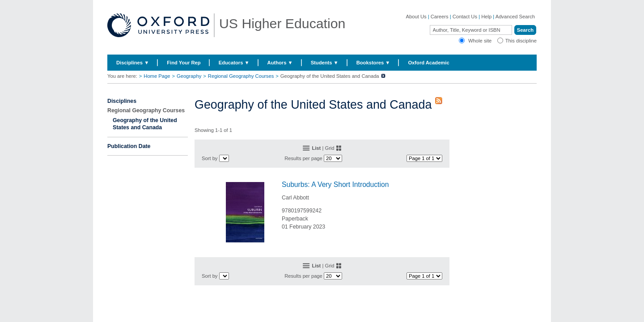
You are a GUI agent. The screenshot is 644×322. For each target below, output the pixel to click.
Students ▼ (325, 63)
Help (486, 17)
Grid (329, 148)
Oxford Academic (428, 63)
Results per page (303, 158)
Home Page (157, 76)
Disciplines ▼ (133, 63)
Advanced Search (515, 17)
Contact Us (465, 17)
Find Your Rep (184, 63)
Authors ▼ (280, 63)
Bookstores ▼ (373, 63)
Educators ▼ (234, 63)
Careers (440, 17)
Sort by (210, 158)
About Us (416, 17)
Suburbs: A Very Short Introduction (335, 184)
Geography (189, 76)
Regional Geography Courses (241, 76)
